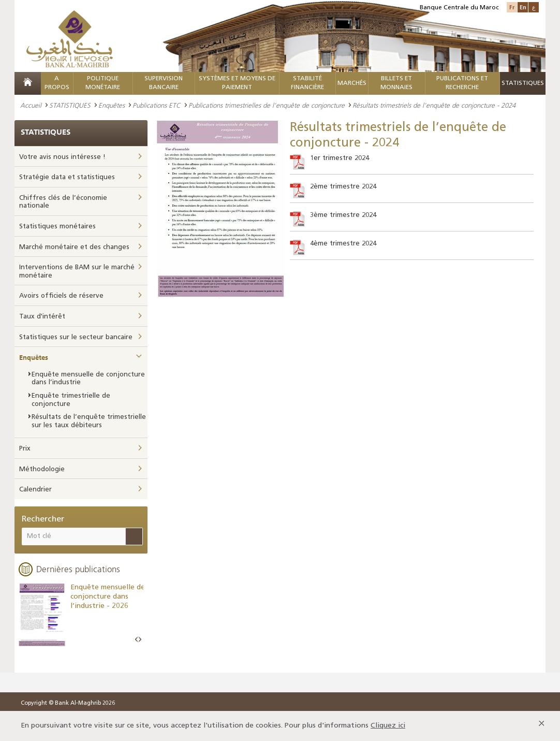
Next (140, 640)
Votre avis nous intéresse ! (62, 157)
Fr (512, 7)
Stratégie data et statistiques (67, 177)
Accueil (31, 105)
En (523, 7)
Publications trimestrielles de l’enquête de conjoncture (267, 105)
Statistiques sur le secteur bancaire (76, 337)
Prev (137, 640)
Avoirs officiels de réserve (61, 296)
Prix (25, 449)
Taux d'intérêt (42, 317)
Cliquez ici (388, 726)
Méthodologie (42, 469)
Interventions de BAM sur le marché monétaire (77, 272)
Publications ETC (157, 105)
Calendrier (35, 490)
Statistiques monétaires (57, 227)
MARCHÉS (352, 83)
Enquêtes (112, 105)
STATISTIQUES (70, 105)
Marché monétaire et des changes (74, 247)
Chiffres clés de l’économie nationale (63, 202)
